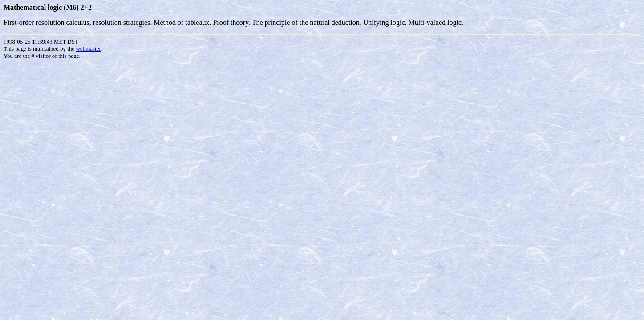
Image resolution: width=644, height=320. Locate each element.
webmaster (88, 49)
